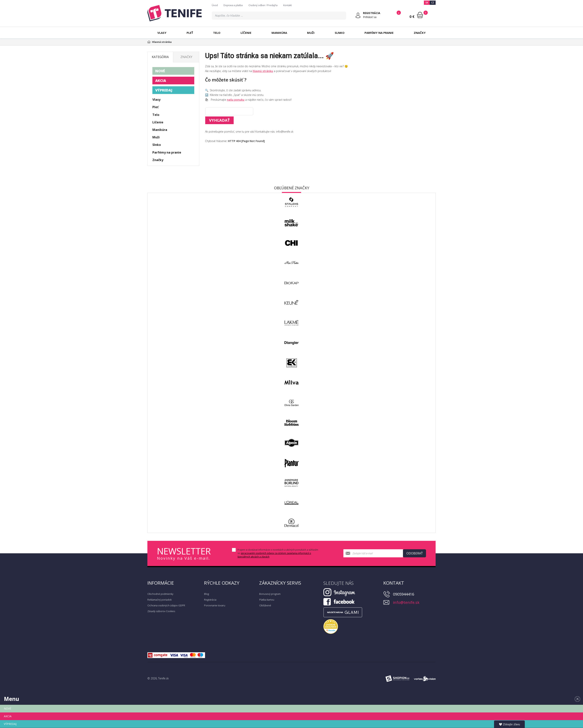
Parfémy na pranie (379, 33)
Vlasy (162, 33)
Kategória (160, 57)
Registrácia (210, 600)
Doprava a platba (233, 5)
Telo (217, 33)
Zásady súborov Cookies (161, 611)
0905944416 (404, 594)
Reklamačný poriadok (159, 600)
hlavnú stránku (263, 71)
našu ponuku (236, 100)
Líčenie (246, 33)
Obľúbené (265, 605)
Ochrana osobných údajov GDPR (166, 605)
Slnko (340, 33)
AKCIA (161, 81)
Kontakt (287, 5)
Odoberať (415, 553)
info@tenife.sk (406, 602)
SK (427, 3)
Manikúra (279, 33)
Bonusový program (270, 594)
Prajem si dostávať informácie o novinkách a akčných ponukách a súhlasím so (278, 553)
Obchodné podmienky (160, 594)
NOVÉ (160, 71)
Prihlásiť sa (370, 17)
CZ (433, 3)
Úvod (215, 5)
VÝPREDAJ (164, 90)
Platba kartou (267, 600)
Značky (420, 33)
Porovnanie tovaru (215, 605)
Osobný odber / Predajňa (263, 5)
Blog (206, 594)
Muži (311, 33)
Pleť (190, 33)
